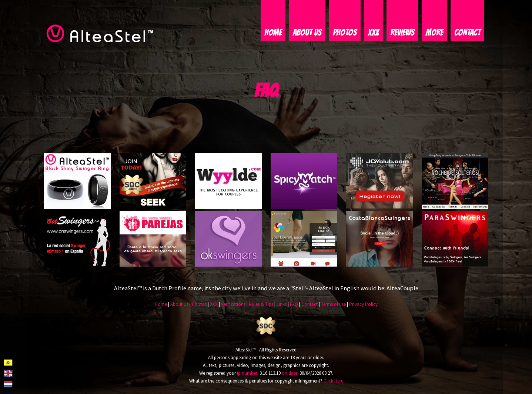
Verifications (233, 304)
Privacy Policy (363, 304)
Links (282, 304)
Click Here (333, 381)
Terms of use (333, 304)
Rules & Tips (261, 304)
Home (273, 32)
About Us (307, 32)
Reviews (402, 32)
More (434, 32)
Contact (467, 32)
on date (290, 373)
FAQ (294, 304)
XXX (374, 32)
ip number (247, 373)
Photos (345, 32)
